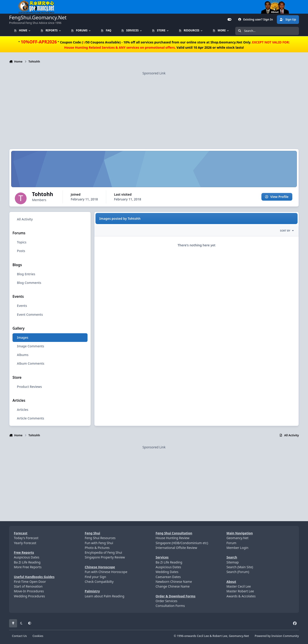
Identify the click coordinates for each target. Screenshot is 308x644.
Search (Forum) (238, 572)
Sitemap (233, 562)
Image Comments (31, 346)
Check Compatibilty (99, 582)
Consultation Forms (170, 606)
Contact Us (19, 636)
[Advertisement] (154, 107)
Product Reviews (30, 387)
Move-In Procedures (29, 591)
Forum (231, 543)
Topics (22, 242)
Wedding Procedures (29, 596)
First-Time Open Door (30, 582)
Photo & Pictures (97, 548)
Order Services (167, 601)
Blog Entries (26, 274)
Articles (23, 410)
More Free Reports (28, 567)
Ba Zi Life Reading (27, 562)
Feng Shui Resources (100, 538)
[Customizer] (230, 20)
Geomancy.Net (237, 538)
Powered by (277, 636)
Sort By (287, 231)
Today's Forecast (26, 538)
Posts (21, 251)
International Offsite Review (177, 548)
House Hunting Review (173, 538)
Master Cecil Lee (239, 586)
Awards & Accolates (241, 596)
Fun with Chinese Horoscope (106, 572)
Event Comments (30, 314)
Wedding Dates (167, 572)
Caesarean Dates (168, 577)
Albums (23, 355)
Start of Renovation (28, 586)
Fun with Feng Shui (99, 543)
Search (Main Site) (240, 567)
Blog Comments (29, 283)
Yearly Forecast (25, 543)
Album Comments (31, 364)
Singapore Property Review (105, 557)
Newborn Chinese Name (174, 582)
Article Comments (31, 418)
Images (23, 337)
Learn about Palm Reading (105, 596)
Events (22, 306)
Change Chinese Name (173, 586)
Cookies (38, 636)
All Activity (25, 219)
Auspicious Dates (27, 557)
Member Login (237, 548)
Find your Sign (95, 577)
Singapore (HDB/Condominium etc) (182, 543)
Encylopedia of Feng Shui (103, 552)
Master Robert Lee (240, 591)
